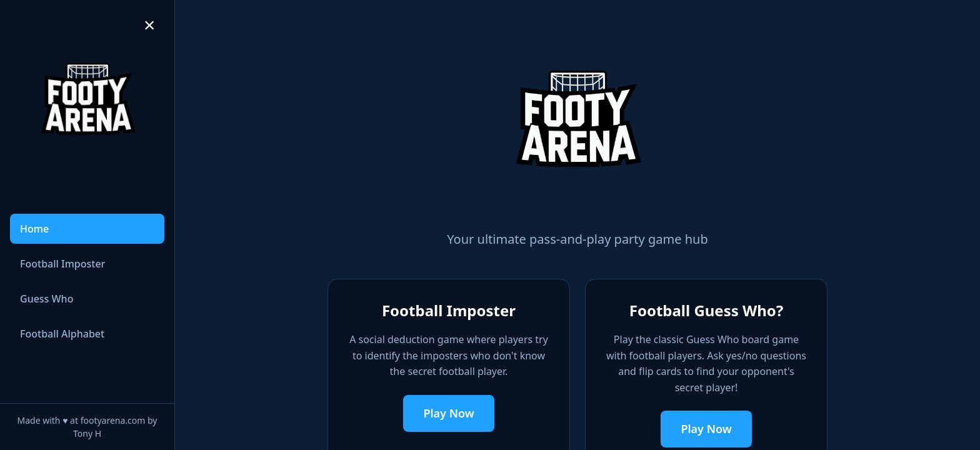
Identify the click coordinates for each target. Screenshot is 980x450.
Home (34, 229)
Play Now (448, 413)
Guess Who (47, 299)
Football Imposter (62, 264)
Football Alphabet (62, 334)
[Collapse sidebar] (149, 25)
